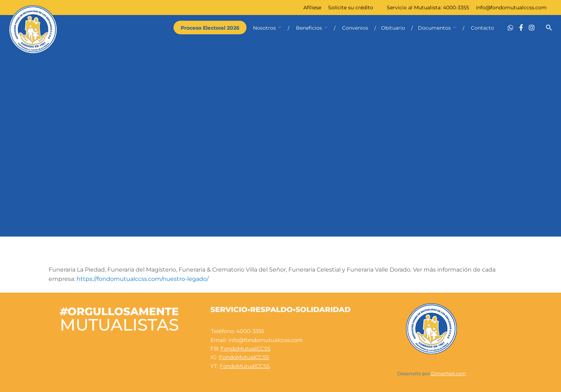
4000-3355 (456, 8)
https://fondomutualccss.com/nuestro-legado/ (143, 279)
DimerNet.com (449, 374)
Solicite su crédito (351, 8)
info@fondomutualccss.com (511, 8)
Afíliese (312, 8)
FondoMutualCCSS (245, 349)
